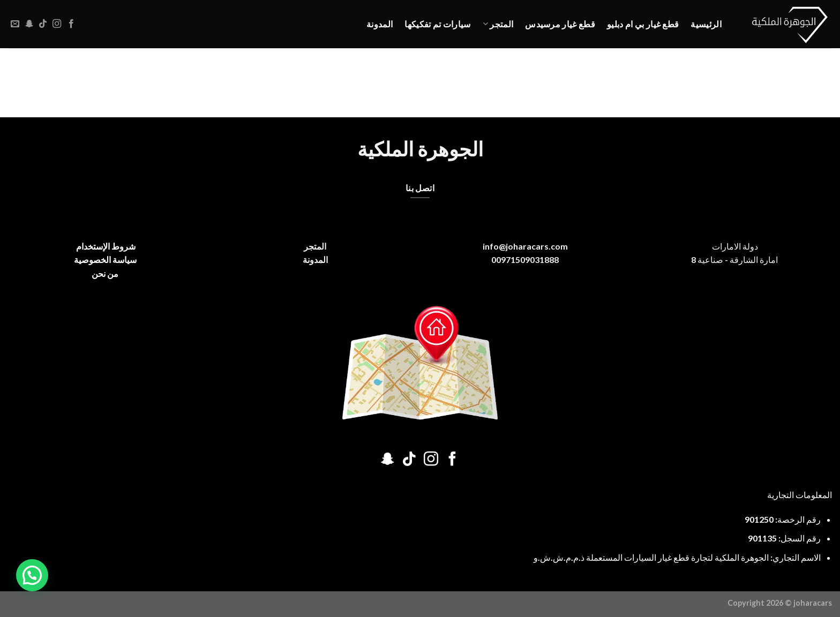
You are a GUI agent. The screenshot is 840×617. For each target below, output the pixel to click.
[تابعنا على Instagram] (57, 24)
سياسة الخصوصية (105, 259)
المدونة (380, 24)
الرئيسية (706, 24)
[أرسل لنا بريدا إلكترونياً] (15, 24)
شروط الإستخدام (105, 246)
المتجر (498, 24)
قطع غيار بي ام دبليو (643, 24)
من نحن (105, 273)
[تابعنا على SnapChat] (29, 24)
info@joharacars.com (525, 246)
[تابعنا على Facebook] (71, 24)
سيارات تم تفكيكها (437, 24)
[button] (32, 575)
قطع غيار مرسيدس (560, 24)
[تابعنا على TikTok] (43, 24)
